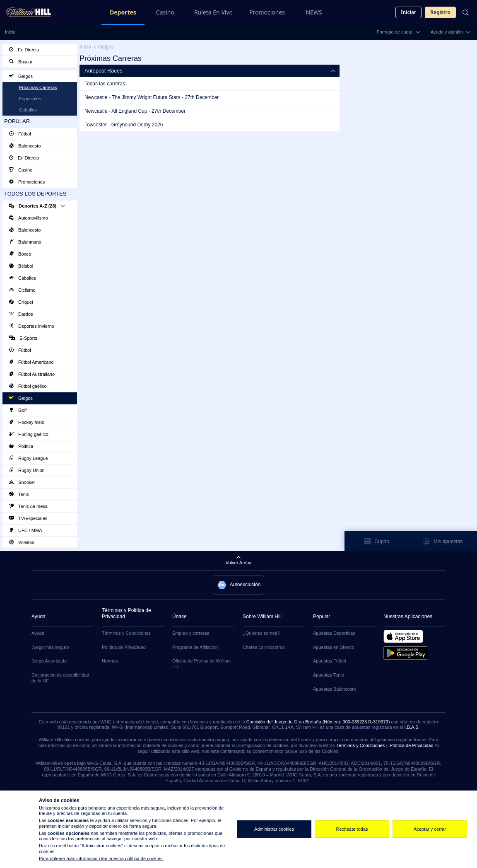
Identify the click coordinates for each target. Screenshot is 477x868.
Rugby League (29, 458)
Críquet (21, 302)
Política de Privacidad (124, 647)
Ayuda (38, 633)
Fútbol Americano (31, 362)
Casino (165, 12)
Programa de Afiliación (195, 647)
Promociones (267, 12)
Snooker (22, 482)
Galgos (21, 76)
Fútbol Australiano (32, 374)
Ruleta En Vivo (213, 12)
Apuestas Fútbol (330, 661)
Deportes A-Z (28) (37, 206)
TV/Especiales (28, 518)
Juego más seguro (50, 647)
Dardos (21, 314)
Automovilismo (29, 218)
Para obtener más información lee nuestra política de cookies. (101, 858)
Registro (440, 12)
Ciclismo (22, 290)
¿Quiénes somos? (261, 633)
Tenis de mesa (28, 506)
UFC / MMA (26, 530)
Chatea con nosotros (264, 647)
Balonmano (25, 242)
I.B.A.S (411, 727)
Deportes (123, 12)
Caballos (28, 110)
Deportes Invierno (32, 326)
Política (21, 446)
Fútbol (20, 134)
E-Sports (23, 338)
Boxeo (20, 254)
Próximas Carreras (38, 87)
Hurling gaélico (29, 434)
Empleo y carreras (191, 633)
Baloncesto (25, 146)
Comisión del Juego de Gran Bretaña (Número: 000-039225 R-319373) (318, 722)
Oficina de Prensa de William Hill (201, 664)
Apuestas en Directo (334, 647)
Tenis (19, 494)
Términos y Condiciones (126, 633)
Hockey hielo (27, 422)
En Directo (24, 50)
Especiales (30, 99)
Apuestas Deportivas (334, 633)
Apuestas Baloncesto (334, 689)
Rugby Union (27, 470)
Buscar (21, 62)
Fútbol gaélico (28, 386)
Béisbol (21, 266)
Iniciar (408, 12)
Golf (18, 410)
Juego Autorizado (49, 661)
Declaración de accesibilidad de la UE (60, 678)
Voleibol (22, 542)
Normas (110, 661)
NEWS (314, 12)
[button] (239, 585)
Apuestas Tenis (328, 675)
